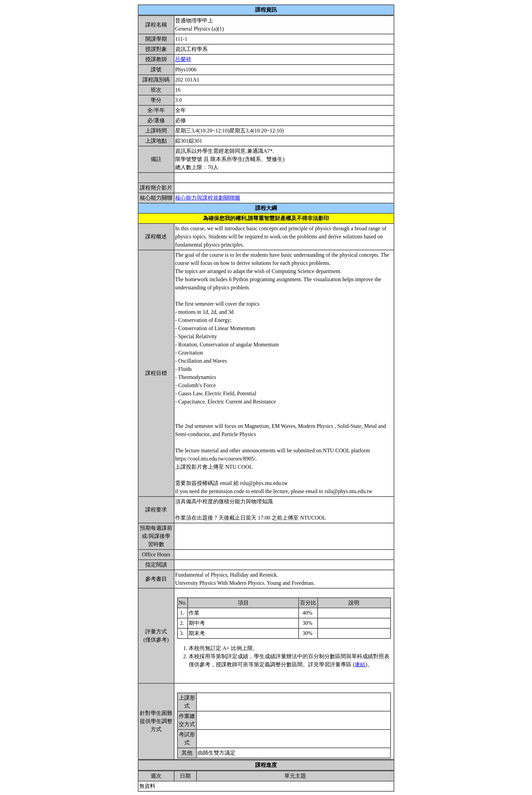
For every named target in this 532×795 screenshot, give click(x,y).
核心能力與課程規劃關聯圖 (208, 198)
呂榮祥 (183, 59)
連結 (360, 664)
